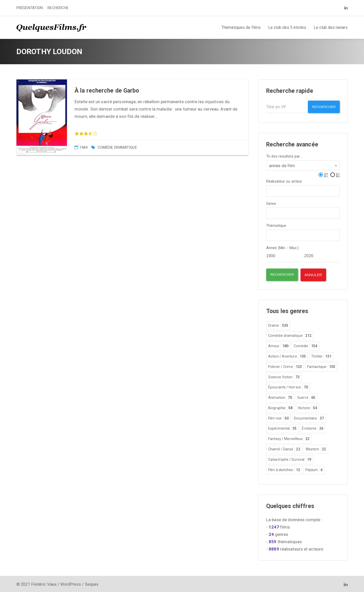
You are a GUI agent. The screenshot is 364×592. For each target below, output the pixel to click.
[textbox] (269, 189)
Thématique (276, 224)
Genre (271, 202)
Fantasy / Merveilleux (289, 438)
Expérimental (282, 427)
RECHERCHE (58, 8)
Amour (278, 345)
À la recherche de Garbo (107, 91)
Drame (278, 324)
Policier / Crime (285, 366)
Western (316, 448)
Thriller (321, 355)
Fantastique (321, 366)
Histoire (307, 407)
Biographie (280, 407)
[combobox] (303, 164)
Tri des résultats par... (284, 155)
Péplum (314, 469)
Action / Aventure (287, 355)
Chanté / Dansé (284, 448)
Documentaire (309, 417)
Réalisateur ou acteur (284, 180)
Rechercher (322, 107)
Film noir (278, 417)
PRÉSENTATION (30, 8)
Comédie (305, 345)
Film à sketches (284, 469)
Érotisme (313, 427)
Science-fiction (284, 376)
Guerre (306, 397)
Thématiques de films (241, 27)
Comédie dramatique (117, 147)
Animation (280, 397)
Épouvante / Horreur (288, 386)
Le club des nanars (331, 27)
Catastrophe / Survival (290, 458)
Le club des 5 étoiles (287, 27)
